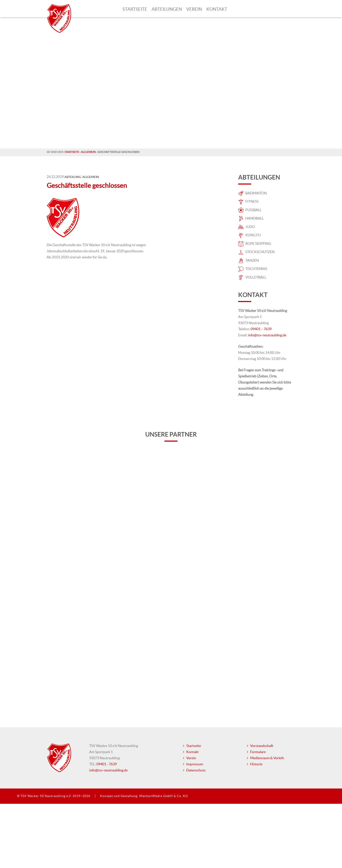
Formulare (258, 773)
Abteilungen (167, 9)
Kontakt (217, 9)
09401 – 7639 (261, 329)
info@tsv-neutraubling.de (267, 335)
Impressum (195, 785)
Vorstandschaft (262, 767)
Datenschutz (196, 792)
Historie (256, 785)
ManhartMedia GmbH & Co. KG (164, 817)
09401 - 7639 (107, 785)
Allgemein (88, 152)
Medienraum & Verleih (267, 779)
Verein (194, 9)
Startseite (135, 9)
